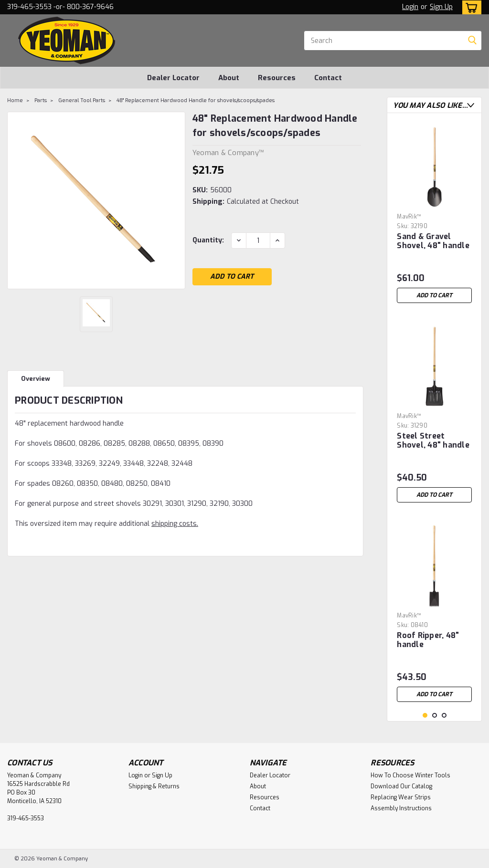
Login (410, 7)
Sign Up (441, 7)
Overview (36, 379)
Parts (41, 100)
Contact (328, 78)
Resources (277, 78)
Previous (461, 105)
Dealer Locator (173, 78)
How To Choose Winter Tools (410, 775)
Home (15, 100)
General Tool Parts (82, 100)
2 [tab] (435, 716)
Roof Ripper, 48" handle (428, 640)
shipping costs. (175, 524)
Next (471, 105)
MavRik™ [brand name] (409, 217)
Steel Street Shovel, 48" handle (433, 441)
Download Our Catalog (401, 786)
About (229, 78)
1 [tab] (425, 716)
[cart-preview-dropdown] (470, 7)
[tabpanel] (434, 214)
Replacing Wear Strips (401, 797)
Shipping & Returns (154, 786)
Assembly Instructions (401, 808)
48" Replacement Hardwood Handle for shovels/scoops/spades (196, 100)
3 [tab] (444, 716)
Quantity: (208, 240)
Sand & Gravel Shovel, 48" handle (433, 241)
